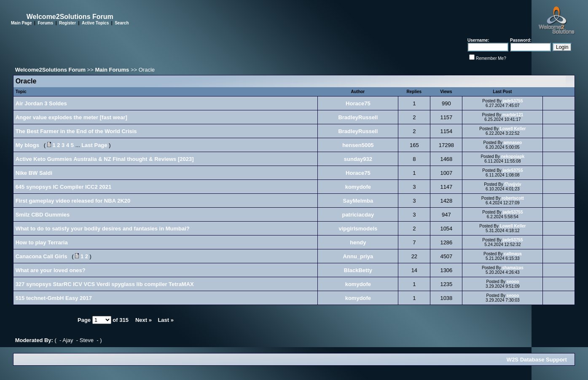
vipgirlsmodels (358, 229)
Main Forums (112, 70)
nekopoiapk (513, 157)
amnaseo (513, 143)
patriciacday (358, 215)
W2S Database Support (537, 360)
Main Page (21, 23)
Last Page (94, 145)
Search (122, 23)
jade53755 (513, 101)
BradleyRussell (358, 117)
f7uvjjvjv (513, 184)
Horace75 (358, 103)
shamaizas (513, 268)
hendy (358, 242)
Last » (166, 320)
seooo (513, 282)
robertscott (513, 198)
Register (67, 23)
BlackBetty (358, 270)
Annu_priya (358, 256)
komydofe (358, 187)
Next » (144, 320)
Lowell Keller (513, 129)
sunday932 (358, 159)
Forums (45, 23)
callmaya (513, 254)
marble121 (513, 115)
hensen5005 (358, 145)
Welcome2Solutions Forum (50, 70)
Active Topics (95, 23)
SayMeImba (358, 201)
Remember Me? (491, 58)
